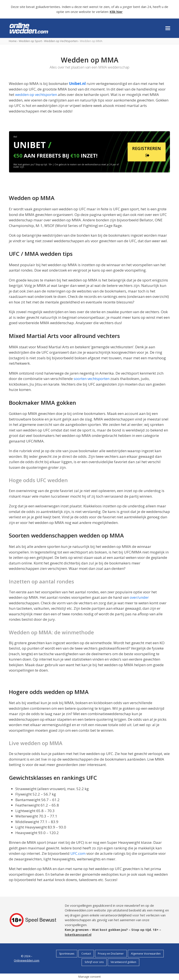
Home (13, 41)
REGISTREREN (147, 152)
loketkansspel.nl (78, 935)
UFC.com (78, 853)
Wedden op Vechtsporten (61, 41)
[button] (168, 28)
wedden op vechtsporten (36, 95)
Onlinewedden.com (27, 960)
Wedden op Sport (30, 41)
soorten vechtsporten (92, 379)
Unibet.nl (77, 84)
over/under (139, 597)
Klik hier (116, 12)
